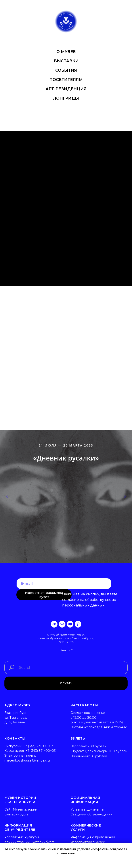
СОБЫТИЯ (66, 70)
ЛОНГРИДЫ (66, 98)
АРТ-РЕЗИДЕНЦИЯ (66, 89)
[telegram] (54, 624)
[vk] (62, 624)
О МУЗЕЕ (66, 52)
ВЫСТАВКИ (66, 61)
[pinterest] (78, 624)
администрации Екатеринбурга (30, 842)
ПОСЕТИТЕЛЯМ (66, 80)
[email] (64, 584)
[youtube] (70, 624)
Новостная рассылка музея (44, 595)
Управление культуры (22, 837)
